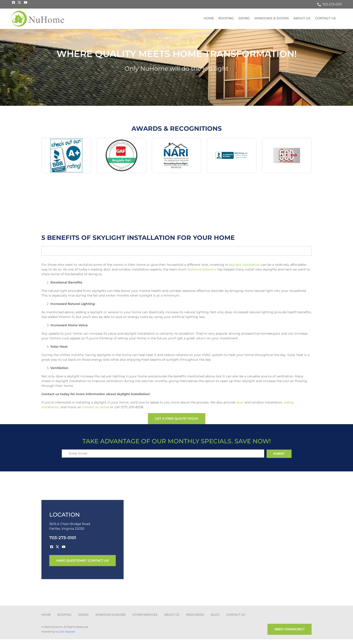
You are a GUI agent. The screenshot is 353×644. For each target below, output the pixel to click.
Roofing (226, 18)
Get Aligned (67, 632)
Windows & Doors (272, 18)
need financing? (290, 629)
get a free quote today (177, 419)
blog (215, 615)
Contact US (325, 18)
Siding (244, 18)
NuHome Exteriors (202, 269)
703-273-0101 (329, 4)
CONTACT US (236, 615)
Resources (195, 615)
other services (145, 615)
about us (172, 615)
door (240, 402)
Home (209, 18)
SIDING (84, 615)
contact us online (96, 407)
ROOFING (64, 615)
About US (302, 18)
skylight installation (244, 265)
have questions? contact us (83, 561)
